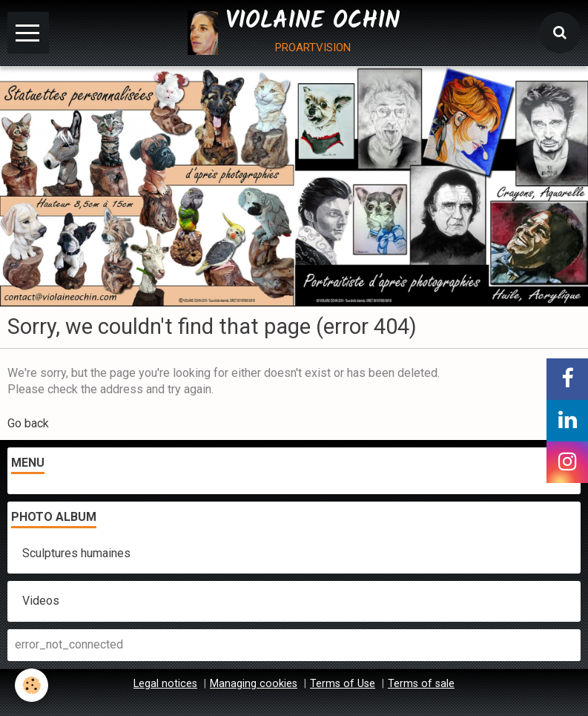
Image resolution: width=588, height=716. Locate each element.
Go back (28, 423)
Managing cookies (254, 684)
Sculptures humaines (76, 553)
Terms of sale (421, 684)
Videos (41, 601)
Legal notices (165, 684)
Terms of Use (343, 684)
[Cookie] (32, 685)
